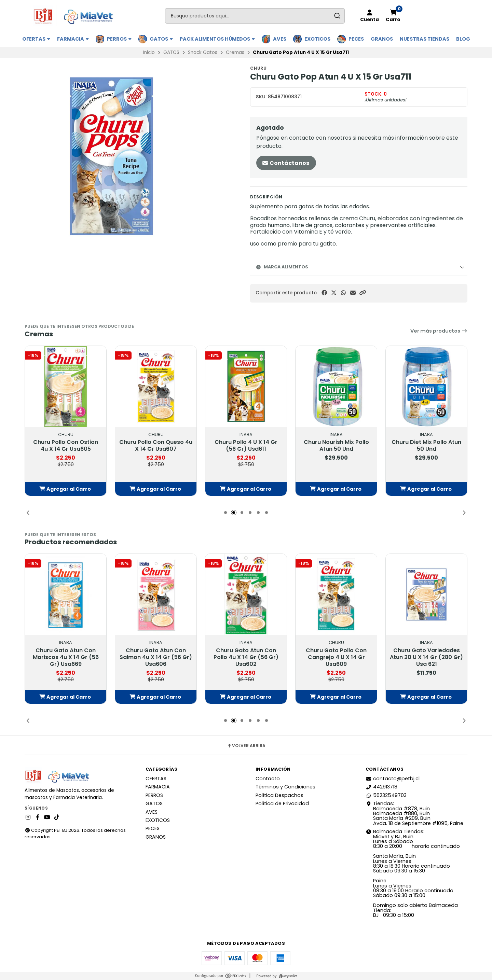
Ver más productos (439, 331)
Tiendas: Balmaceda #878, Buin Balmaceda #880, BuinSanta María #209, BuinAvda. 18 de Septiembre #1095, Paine (414, 813)
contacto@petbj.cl (393, 779)
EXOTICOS (317, 39)
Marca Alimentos (282, 267)
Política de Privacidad (282, 803)
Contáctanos (285, 163)
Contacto (268, 779)
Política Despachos (279, 795)
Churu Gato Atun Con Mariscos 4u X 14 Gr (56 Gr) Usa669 (66, 657)
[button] (363, 293)
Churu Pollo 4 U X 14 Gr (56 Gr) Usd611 (246, 446)
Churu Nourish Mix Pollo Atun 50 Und (336, 446)
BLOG (463, 39)
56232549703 (386, 795)
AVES (280, 39)
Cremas (235, 52)
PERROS (119, 39)
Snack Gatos (203, 52)
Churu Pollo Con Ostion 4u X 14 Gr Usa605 (66, 446)
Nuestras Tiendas (425, 39)
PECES (356, 39)
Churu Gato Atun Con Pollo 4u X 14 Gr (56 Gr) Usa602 (246, 657)
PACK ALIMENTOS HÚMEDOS (217, 39)
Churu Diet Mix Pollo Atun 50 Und (426, 446)
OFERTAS (36, 39)
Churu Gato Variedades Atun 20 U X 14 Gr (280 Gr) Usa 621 (426, 657)
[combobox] (255, 16)
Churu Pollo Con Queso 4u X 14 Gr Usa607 (156, 446)
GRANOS (382, 39)
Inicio (149, 52)
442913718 (381, 787)
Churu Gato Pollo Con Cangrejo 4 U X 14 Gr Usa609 (336, 657)
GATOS (161, 39)
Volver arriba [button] (246, 746)
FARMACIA (73, 39)
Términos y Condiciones (285, 787)
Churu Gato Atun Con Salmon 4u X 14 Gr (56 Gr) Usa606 (156, 657)
